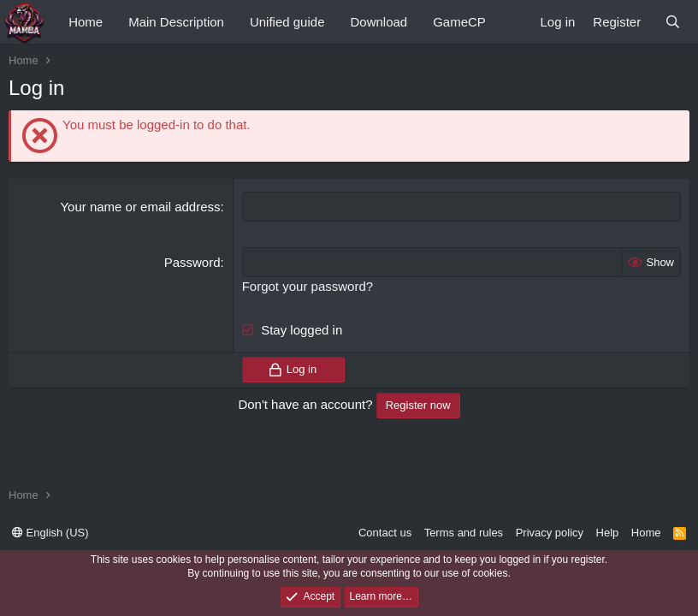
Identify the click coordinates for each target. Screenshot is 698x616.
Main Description (176, 22)
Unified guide (287, 22)
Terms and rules (464, 533)
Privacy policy (550, 533)
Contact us (385, 533)
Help (608, 533)
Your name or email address (140, 207)
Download (379, 22)
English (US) (50, 533)
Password (192, 262)
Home (86, 22)
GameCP (459, 22)
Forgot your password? (308, 286)
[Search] (673, 22)
